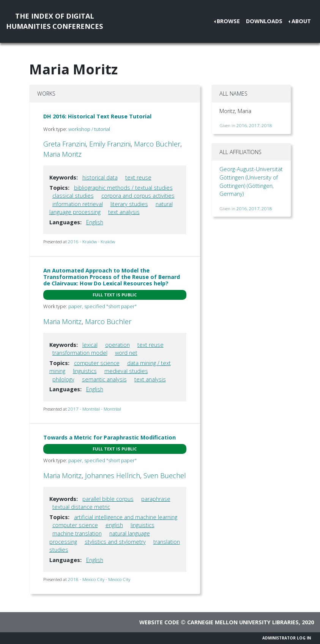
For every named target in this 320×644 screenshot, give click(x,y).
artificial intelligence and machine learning (126, 517)
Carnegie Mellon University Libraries (243, 622)
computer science (97, 363)
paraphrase (156, 499)
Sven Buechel (165, 476)
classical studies (73, 196)
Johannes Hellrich (113, 476)
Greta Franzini (65, 144)
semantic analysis (104, 379)
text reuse (138, 177)
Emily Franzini (110, 144)
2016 (242, 125)
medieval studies (126, 371)
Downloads (264, 21)
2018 (267, 125)
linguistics (85, 371)
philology (63, 379)
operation (117, 345)
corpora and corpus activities (138, 196)
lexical (90, 345)
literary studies (129, 204)
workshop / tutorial (89, 129)
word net (126, 353)
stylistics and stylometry (115, 542)
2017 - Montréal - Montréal (95, 409)
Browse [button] (228, 21)
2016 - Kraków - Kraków (91, 242)
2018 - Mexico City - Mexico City (99, 579)
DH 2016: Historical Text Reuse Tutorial (97, 116)
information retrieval (78, 204)
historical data (100, 177)
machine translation (77, 533)
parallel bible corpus (108, 499)
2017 (254, 125)
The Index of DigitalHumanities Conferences (54, 21)
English (95, 222)
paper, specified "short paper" (102, 306)
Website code (159, 622)
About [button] (301, 21)
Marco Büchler (157, 144)
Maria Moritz (62, 154)
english (114, 525)
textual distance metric (81, 507)
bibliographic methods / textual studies (123, 188)
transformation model (80, 353)
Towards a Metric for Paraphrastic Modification (110, 437)
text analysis (124, 212)
